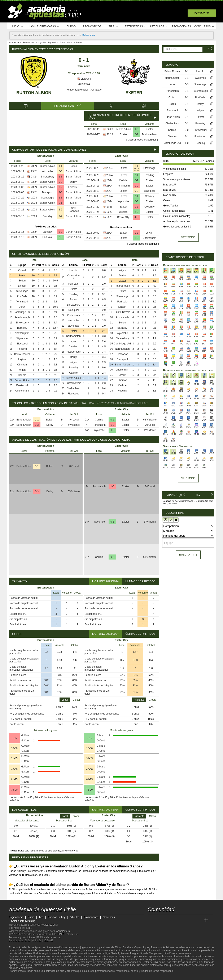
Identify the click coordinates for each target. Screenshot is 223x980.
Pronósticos (92, 26)
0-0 (60, 171)
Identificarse (202, 13)
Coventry (149, 207)
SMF (29, 928)
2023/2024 (84, 84)
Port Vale (48, 237)
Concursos (205, 27)
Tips (113, 27)
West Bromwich (73, 210)
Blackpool (48, 192)
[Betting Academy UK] (198, 920)
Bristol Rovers (22, 354)
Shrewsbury (47, 177)
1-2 (136, 207)
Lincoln (22, 286)
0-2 (137, 134)
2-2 (60, 210)
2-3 (60, 237)
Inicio (17, 27)
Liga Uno (84, 79)
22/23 (110, 129)
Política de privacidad (49, 937)
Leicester (73, 187)
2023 (34, 198)
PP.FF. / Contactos (68, 934)
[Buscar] (209, 49)
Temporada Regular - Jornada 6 (84, 90)
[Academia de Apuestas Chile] (151, 920)
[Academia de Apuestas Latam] (190, 920)
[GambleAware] (18, 976)
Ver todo (188, 237)
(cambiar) (172, 503)
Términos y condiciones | (23, 937)
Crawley (150, 196)
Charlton (22, 365)
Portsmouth (123, 186)
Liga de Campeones (151, 953)
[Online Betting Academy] (175, 920)
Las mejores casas (44, 27)
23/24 (34, 166)
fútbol (118, 947)
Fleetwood (22, 385)
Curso (71, 26)
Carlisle (123, 180)
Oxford (22, 270)
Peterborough (22, 317)
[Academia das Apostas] (159, 920)
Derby (73, 182)
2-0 (60, 192)
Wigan (22, 370)
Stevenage (150, 168)
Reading (150, 175)
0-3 (60, 182)
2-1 (60, 177)
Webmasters (63, 931)
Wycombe (47, 171)
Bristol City (123, 217)
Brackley (48, 216)
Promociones (181, 26)
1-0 (137, 129)
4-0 (136, 217)
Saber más (89, 35)
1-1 (60, 166)
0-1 (60, 203)
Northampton (22, 333)
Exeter (134, 93)
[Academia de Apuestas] (182, 920)
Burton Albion (34, 93)
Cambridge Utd (22, 312)
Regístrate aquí (49, 925)
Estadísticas (136, 27)
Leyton (149, 233)
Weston (123, 212)
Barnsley (47, 232)
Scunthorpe (47, 198)
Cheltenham (150, 238)
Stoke (73, 203)
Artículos (159, 27)
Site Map (14, 928)
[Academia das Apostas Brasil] (167, 920)
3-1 (187, 91)
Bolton (73, 166)
